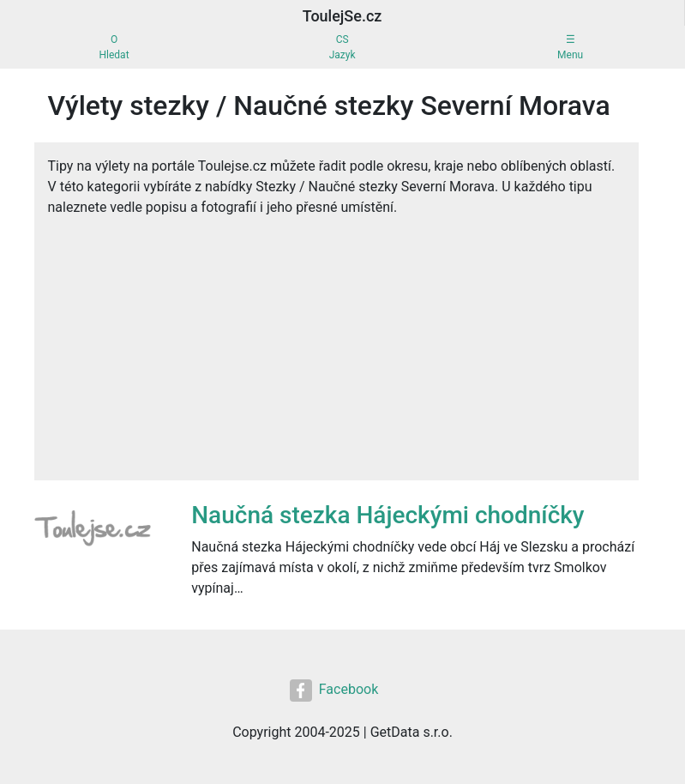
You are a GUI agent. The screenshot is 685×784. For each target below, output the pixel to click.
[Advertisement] (336, 360)
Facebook (334, 691)
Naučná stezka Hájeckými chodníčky (388, 515)
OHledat (114, 47)
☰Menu (570, 47)
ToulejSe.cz (342, 16)
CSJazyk (342, 47)
